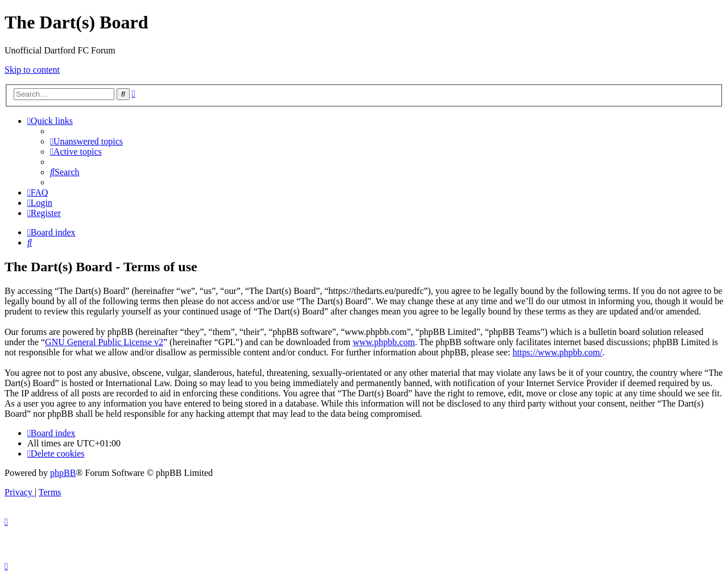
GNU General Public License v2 (104, 342)
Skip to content (32, 70)
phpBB (63, 473)
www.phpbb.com (384, 342)
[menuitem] (86, 141)
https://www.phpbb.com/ (557, 352)
